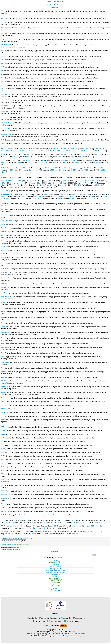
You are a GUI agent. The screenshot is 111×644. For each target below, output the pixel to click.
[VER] (49, 4)
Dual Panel (55, 590)
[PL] (59, 4)
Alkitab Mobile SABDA (56, 2)
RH (61, 558)
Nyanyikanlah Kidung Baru (55, 571)
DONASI (63, 626)
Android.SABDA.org (55, 581)
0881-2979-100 (39, 636)
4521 (33, 149)
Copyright (55, 576)
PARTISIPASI (55, 626)
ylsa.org (70, 636)
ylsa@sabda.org (56, 636)
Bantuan (55, 588)
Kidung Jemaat (55, 569)
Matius (54, 7)
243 (58, 151)
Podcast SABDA (55, 621)
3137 (8, 151)
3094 (22, 151)
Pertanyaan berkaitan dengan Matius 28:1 (19, 539)
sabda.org (77, 636)
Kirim (24, 541)
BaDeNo (55, 584)
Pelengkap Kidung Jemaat (55, 572)
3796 (23, 149)
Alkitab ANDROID (56, 562)
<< (49, 7)
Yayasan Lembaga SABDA (49, 618)
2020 (53, 149)
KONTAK (47, 626)
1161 (104, 151)
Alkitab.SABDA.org (56, 579)
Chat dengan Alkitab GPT (22, 544)
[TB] (54, 4)
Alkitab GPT (18, 549)
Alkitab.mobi (55, 575)
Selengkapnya (79, 618)
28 (57, 7)
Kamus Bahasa (55, 566)
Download (55, 560)
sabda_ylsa (32, 618)
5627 (60, 183)
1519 (63, 149)
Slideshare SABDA (72, 621)
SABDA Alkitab (39, 621)
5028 (95, 151)
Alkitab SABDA (16, 548)
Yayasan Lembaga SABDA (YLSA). (48, 632)
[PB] (62, 4)
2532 (31, 151)
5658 (17, 187)
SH (58, 558)
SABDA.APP (55, 582)
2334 (83, 151)
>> (62, 7)
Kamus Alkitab (55, 565)
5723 (92, 181)
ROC (66, 558)
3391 (84, 520)
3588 (50, 151)
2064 (68, 151)
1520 (87, 149)
